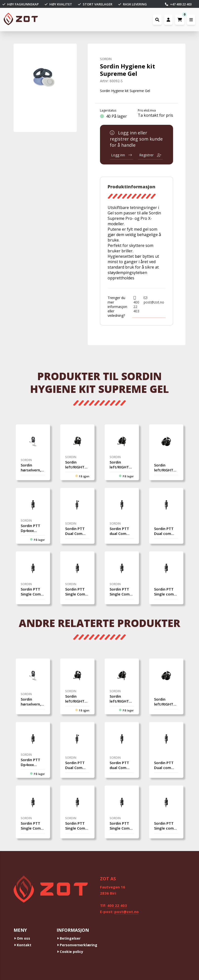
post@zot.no (154, 300)
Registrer (150, 155)
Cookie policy (70, 952)
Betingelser (69, 938)
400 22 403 (136, 305)
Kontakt (23, 945)
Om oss (22, 938)
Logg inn (121, 155)
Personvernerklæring (77, 945)
